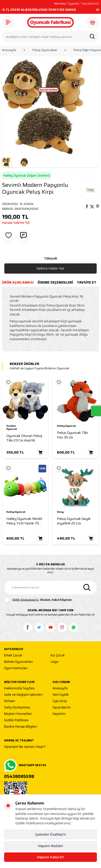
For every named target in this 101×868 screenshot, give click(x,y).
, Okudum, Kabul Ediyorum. (38, 600)
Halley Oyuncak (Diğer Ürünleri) (27, 175)
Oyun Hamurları (16, 668)
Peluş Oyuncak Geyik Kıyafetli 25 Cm (74, 521)
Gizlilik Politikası (16, 720)
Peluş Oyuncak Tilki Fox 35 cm (72, 435)
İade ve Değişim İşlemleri (23, 695)
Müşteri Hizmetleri (18, 714)
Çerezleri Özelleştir (51, 834)
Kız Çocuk (58, 656)
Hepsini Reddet (51, 846)
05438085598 (19, 777)
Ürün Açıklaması (18, 282)
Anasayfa (9, 50)
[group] (50, 107)
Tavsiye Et (87, 282)
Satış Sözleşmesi (17, 708)
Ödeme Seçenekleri (55, 282)
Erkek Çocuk (13, 656)
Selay (60, 512)
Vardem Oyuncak (12, 428)
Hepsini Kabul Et (50, 857)
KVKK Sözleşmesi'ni (25, 600)
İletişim (10, 701)
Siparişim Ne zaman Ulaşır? (25, 747)
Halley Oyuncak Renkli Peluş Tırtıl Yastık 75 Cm (24, 521)
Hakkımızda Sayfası (19, 688)
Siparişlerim (62, 708)
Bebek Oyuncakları (18, 662)
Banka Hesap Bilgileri (21, 727)
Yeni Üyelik (61, 695)
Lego (54, 662)
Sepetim (59, 714)
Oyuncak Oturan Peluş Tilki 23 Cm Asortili (24, 438)
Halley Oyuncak (66, 426)
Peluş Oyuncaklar (45, 50)
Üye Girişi (60, 701)
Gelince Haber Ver (50, 268)
